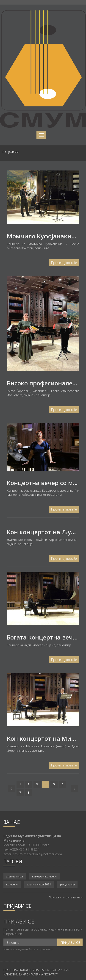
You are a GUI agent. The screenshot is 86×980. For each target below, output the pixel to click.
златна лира (15, 876)
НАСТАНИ (41, 970)
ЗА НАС (23, 974)
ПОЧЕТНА (10, 970)
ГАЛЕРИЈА (37, 974)
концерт (12, 884)
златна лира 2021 (39, 884)
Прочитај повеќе (64, 263)
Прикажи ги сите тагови (66, 897)
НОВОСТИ (26, 970)
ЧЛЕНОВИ (10, 974)
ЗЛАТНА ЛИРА (59, 970)
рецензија (67, 884)
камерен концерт (44, 876)
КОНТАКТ (51, 974)
